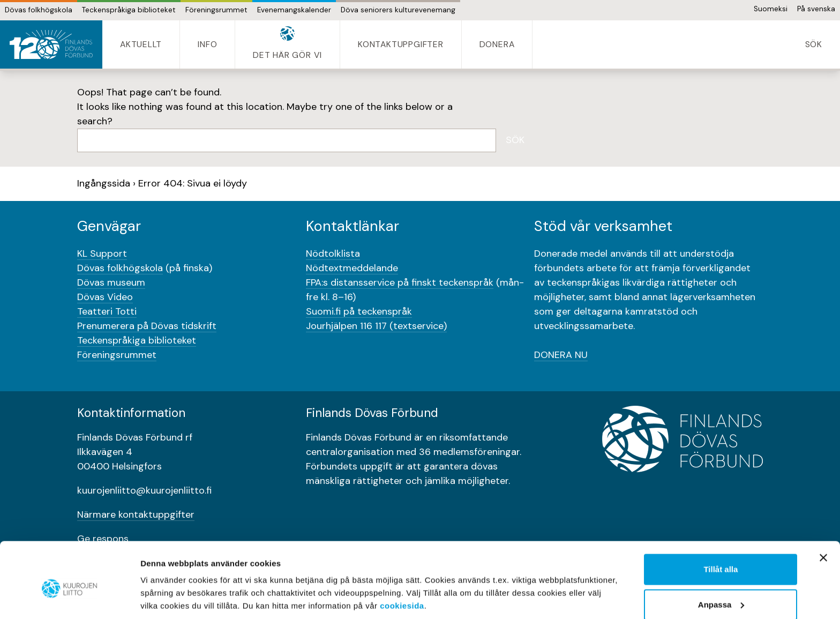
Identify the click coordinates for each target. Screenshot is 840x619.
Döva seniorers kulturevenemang (398, 10)
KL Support (102, 253)
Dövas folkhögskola (39, 10)
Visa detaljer (164, 586)
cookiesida (402, 557)
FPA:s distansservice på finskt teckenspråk (400, 282)
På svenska (816, 9)
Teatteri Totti (107, 311)
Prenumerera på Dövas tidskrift (147, 326)
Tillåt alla (721, 520)
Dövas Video (105, 297)
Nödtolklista (333, 253)
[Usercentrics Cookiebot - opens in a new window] (69, 598)
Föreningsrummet (216, 10)
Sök (515, 140)
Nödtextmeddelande (352, 268)
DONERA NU (561, 355)
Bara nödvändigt (721, 590)
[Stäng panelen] (823, 509)
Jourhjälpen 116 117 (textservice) (376, 326)
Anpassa (721, 555)
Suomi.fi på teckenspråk (359, 311)
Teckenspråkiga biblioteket (129, 10)
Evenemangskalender (294, 10)
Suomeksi (771, 9)
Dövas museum (111, 282)
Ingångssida (104, 183)
